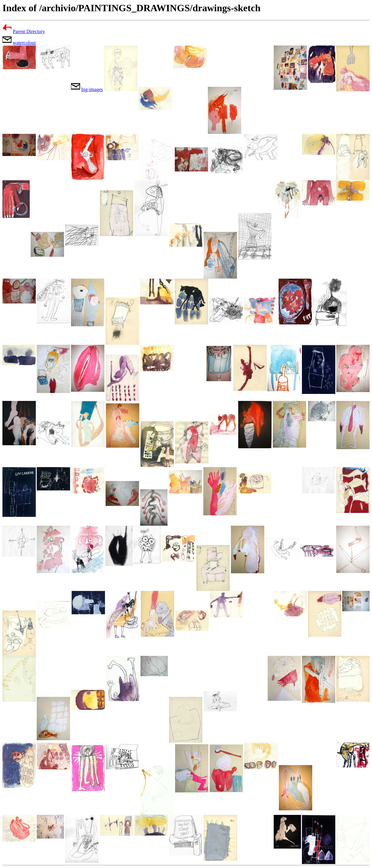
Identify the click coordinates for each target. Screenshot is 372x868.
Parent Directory (29, 31)
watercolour (24, 43)
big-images (92, 89)
